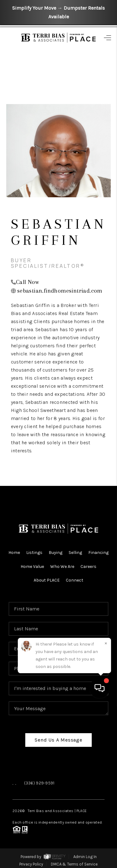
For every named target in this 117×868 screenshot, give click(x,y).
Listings (34, 553)
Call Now (27, 282)
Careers (88, 566)
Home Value (32, 566)
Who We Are (62, 566)
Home (14, 553)
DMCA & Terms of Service (74, 864)
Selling (75, 553)
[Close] (106, 806)
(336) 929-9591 (39, 783)
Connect (75, 580)
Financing (98, 553)
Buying (56, 553)
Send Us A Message (58, 740)
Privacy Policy (31, 864)
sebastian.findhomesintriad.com (60, 291)
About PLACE (47, 580)
